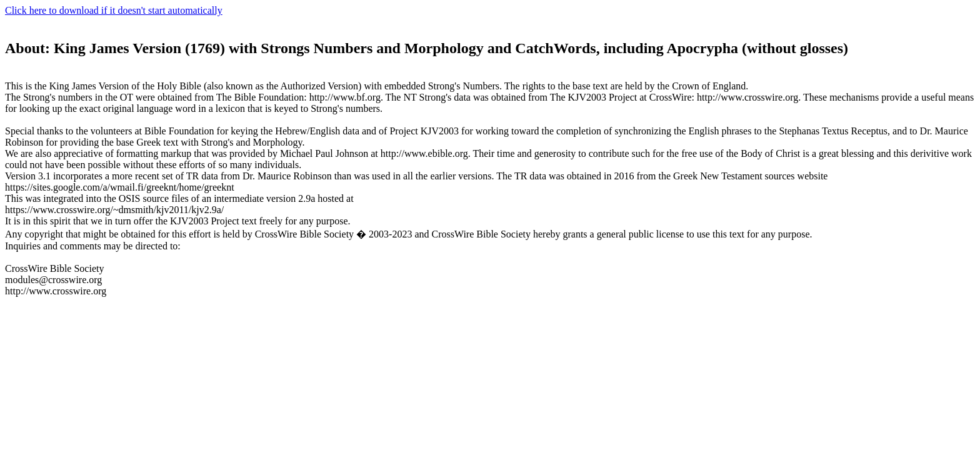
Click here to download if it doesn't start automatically (114, 10)
